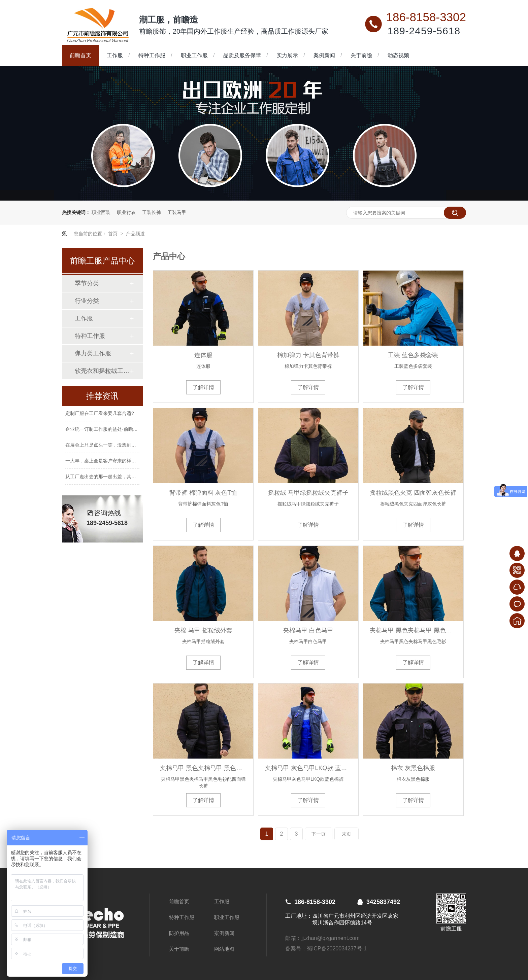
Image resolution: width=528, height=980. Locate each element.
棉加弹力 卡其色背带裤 (308, 355)
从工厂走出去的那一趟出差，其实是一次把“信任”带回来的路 (128, 479)
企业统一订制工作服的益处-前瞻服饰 (104, 432)
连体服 (203, 355)
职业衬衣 (126, 212)
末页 (346, 834)
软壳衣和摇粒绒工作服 (102, 371)
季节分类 (87, 283)
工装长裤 (152, 212)
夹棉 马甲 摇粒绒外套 (203, 630)
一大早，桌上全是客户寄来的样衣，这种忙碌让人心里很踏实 (129, 463)
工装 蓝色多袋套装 (413, 355)
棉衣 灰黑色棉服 (413, 768)
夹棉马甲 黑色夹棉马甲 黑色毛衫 (413, 630)
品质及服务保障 (242, 55)
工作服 (115, 55)
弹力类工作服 (93, 353)
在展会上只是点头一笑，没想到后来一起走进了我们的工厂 (127, 448)
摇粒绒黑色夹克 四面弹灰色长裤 (413, 493)
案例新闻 (324, 55)
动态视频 (398, 55)
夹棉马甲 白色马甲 (308, 630)
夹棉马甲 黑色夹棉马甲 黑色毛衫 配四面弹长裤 (203, 768)
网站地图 (224, 949)
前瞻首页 (80, 55)
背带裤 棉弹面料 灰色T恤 (203, 493)
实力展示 (287, 55)
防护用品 (179, 933)
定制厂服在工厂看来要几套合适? (100, 416)
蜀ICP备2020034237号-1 (337, 949)
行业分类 (87, 301)
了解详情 (203, 387)
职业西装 (101, 212)
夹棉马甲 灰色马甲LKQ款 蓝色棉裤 (308, 768)
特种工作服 (152, 55)
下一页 (319, 834)
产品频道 (135, 234)
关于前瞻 (361, 55)
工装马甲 (177, 212)
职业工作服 (194, 55)
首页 (113, 234)
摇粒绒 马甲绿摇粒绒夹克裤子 (308, 493)
